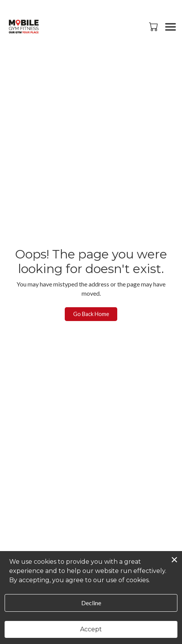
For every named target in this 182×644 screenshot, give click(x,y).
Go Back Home (91, 314)
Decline (91, 603)
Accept (91, 629)
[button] (154, 26)
